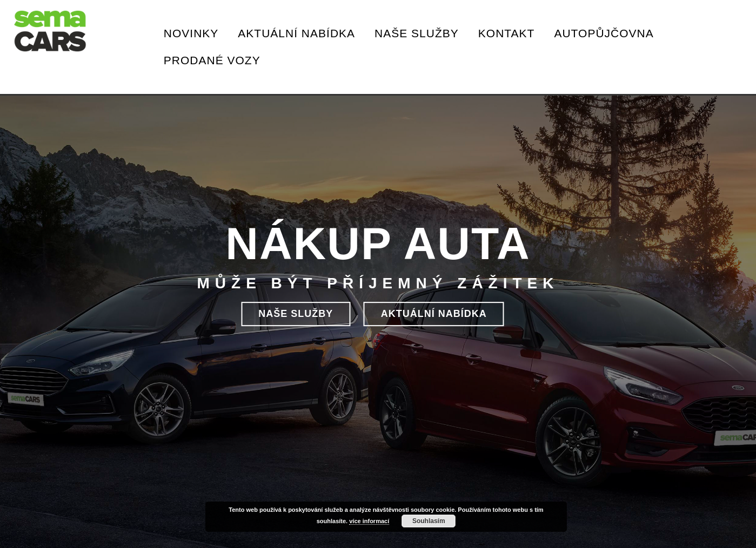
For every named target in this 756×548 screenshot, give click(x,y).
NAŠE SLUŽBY (296, 314)
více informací (369, 521)
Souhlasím (429, 521)
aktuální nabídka (434, 314)
